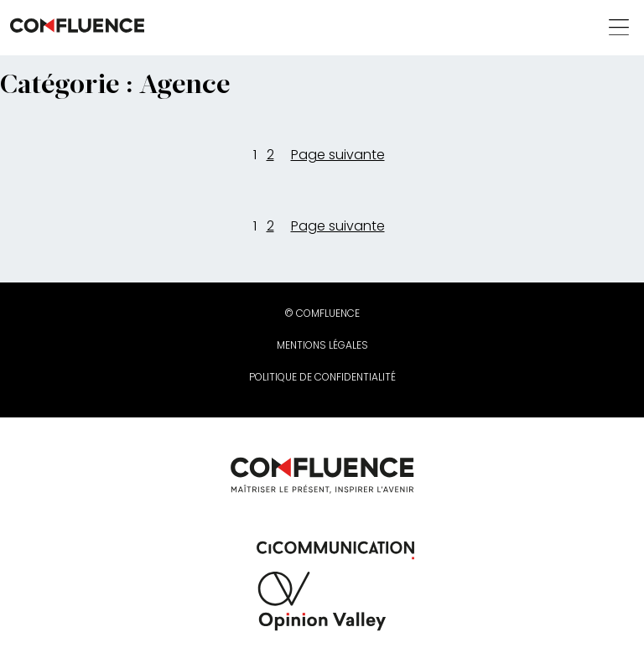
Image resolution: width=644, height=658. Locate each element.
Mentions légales (322, 345)
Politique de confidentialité (322, 377)
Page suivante (338, 155)
